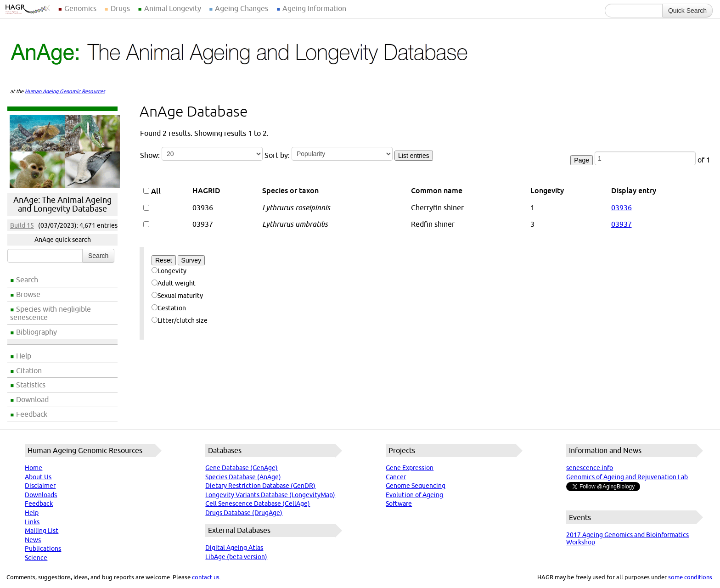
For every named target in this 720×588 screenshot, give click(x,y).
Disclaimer (40, 486)
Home (34, 468)
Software (399, 504)
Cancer (396, 477)
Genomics (80, 8)
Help (24, 356)
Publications (43, 549)
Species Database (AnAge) (243, 477)
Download (32, 399)
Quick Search (687, 11)
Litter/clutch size (180, 320)
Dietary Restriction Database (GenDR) (260, 486)
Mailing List (42, 531)
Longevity (169, 271)
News (33, 540)
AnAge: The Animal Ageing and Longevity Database (62, 204)
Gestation (169, 308)
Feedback (32, 414)
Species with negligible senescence (51, 313)
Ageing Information (314, 8)
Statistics (31, 385)
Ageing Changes (242, 8)
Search (27, 280)
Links (32, 522)
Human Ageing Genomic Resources (65, 91)
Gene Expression (410, 468)
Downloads (41, 495)
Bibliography (37, 332)
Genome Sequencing (416, 486)
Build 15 (22, 225)
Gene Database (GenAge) (242, 468)
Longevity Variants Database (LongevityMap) (270, 495)
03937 (622, 224)
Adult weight (174, 283)
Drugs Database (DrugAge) (244, 513)
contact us (206, 577)
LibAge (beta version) (236, 557)
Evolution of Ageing (414, 495)
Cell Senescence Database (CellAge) (258, 504)
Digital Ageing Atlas (234, 548)
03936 (622, 207)
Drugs (120, 8)
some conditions (690, 577)
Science (36, 558)
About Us (38, 477)
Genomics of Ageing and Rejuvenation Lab (627, 477)
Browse (28, 294)
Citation (29, 370)
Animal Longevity (173, 8)
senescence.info (590, 468)
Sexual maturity (177, 296)
